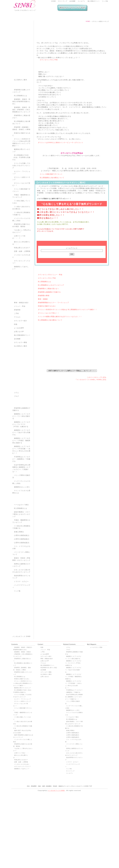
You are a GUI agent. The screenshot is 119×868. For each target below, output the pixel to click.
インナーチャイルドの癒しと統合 (21, 256)
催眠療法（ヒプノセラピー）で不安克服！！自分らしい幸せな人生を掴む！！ (21, 486)
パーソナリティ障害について (21, 590)
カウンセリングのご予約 (49, 97)
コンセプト (81, 1)
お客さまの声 (19, 368)
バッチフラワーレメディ (21, 623)
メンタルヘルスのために (21, 293)
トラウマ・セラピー (21, 618)
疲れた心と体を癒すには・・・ (21, 280)
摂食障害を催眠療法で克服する (49, 341)
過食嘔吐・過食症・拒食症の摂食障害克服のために (21, 138)
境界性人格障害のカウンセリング (21, 602)
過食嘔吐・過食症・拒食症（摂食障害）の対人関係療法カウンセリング (21, 146)
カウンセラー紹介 (21, 357)
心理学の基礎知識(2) (22, 576)
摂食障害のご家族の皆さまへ (48, 337)
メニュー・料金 (20, 343)
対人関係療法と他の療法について (52, 217)
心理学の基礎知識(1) (22, 572)
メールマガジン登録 (96, 721)
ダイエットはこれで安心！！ (48, 362)
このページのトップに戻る (97, 435)
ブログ (16, 433)
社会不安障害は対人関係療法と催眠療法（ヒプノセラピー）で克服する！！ (21, 505)
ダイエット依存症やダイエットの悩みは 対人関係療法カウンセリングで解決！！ (67, 358)
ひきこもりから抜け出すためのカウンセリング (21, 608)
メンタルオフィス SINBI (21, 710)
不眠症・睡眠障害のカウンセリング (21, 233)
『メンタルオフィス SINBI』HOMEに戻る (91, 437)
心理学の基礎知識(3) (22, 579)
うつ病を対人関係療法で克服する (21, 250)
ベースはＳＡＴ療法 (21, 541)
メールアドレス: (72, 297)
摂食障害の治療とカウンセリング (21, 128)
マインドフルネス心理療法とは (21, 528)
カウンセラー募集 (21, 379)
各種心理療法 (19, 569)
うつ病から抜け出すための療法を (21, 244)
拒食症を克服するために (47, 355)
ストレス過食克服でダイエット (51, 213)
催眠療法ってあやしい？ (21, 304)
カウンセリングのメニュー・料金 (50, 323)
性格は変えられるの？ (22, 284)
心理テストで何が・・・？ (19, 274)
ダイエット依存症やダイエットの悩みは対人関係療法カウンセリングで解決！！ (21, 179)
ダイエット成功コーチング (21, 215)
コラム (16, 429)
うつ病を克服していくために (21, 239)
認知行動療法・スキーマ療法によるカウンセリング (21, 551)
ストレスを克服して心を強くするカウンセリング (21, 202)
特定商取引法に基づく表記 (49, 741)
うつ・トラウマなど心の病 (21, 584)
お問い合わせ (45, 750)
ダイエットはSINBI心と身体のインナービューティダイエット (61, 182)
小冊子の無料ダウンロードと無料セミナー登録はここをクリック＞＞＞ (72, 428)
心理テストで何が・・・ (22, 826)
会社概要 (72, 1)
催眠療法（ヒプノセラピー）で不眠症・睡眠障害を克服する (21, 477)
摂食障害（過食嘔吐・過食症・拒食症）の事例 (21, 165)
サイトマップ (63, 1)
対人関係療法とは (44, 330)
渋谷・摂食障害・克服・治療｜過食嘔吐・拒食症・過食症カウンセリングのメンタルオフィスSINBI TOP (59, 860)
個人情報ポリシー (94, 1)
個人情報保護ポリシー (22, 372)
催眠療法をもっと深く (22, 524)
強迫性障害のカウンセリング (21, 613)
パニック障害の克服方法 (21, 513)
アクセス (17, 354)
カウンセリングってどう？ (21, 299)
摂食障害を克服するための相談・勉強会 (21, 262)
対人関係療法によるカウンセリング (51, 334)
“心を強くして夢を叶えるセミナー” (22, 268)
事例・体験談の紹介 (21, 339)
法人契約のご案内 (21, 116)
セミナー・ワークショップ (21, 209)
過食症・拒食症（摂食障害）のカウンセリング (21, 596)
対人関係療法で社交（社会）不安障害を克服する (21, 194)
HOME (53, 1)
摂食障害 (17, 347)
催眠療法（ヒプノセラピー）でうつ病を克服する (21, 453)
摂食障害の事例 (44, 344)
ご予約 (16, 350)
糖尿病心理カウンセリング (21, 187)
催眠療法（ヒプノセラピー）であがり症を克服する (21, 469)
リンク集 (105, 1)
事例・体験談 (43, 348)
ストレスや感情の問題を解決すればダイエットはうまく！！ (60, 365)
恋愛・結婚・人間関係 (22, 288)
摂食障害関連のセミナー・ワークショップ (53, 351)
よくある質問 (19, 365)
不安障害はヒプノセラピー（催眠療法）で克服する (21, 496)
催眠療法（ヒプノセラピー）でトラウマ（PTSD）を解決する (21, 461)
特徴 (16, 361)
